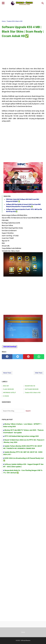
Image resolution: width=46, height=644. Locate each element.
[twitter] (18, 357)
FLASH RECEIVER (8, 389)
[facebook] (7, 357)
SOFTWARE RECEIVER (32, 389)
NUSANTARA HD (30, 386)
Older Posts (39, 373)
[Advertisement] (23, 13)
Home (23, 632)
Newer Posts (7, 373)
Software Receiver (26, 640)
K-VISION (6, 396)
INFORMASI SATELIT (10, 393)
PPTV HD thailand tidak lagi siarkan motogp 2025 (22, 436)
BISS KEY (6, 386)
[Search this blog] (43, 3)
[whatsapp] (39, 357)
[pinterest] (28, 357)
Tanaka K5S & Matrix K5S (33, 393)
